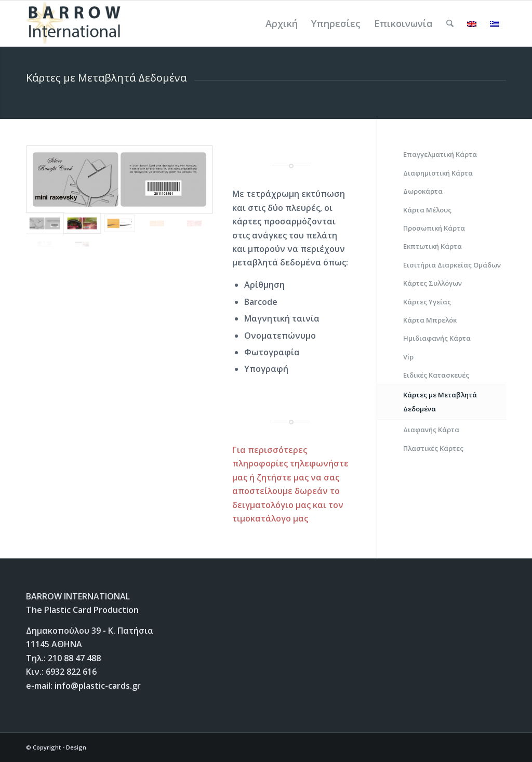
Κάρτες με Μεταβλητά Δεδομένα (440, 402)
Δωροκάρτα (423, 191)
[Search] (450, 23)
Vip (408, 357)
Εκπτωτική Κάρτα (433, 246)
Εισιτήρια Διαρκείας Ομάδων (452, 265)
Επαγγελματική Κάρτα (440, 154)
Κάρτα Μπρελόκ (430, 320)
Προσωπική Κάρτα (434, 228)
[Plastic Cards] (76, 23)
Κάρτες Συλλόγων (433, 283)
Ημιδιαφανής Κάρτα (437, 338)
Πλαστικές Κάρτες (433, 448)
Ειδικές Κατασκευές (436, 375)
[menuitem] (282, 23)
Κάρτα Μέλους (427, 210)
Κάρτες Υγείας (427, 302)
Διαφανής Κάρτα (431, 430)
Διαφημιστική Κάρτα (438, 173)
